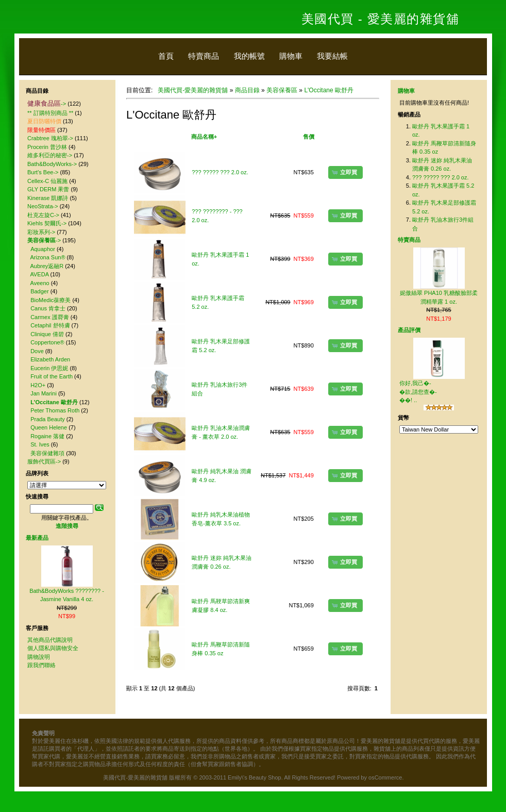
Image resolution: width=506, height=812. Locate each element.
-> (47, 104)
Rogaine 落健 (47, 436)
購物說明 (39, 657)
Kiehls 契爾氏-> (47, 223)
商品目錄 (247, 90)
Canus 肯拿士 (48, 308)
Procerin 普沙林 (47, 147)
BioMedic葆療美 (50, 300)
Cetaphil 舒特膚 (50, 325)
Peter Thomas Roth (55, 410)
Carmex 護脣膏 (50, 317)
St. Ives (40, 444)
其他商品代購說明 (50, 640)
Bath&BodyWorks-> (52, 164)
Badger (39, 291)
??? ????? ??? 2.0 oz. (220, 172)
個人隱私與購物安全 (53, 648)
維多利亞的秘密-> (50, 155)
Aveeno (40, 283)
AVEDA (40, 274)
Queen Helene (49, 427)
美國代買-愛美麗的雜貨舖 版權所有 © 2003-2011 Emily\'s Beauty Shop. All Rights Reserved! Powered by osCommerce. (253, 777)
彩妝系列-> (41, 232)
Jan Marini (44, 393)
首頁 (166, 56)
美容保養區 (282, 90)
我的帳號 (249, 56)
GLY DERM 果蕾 (48, 189)
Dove (37, 351)
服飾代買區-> (44, 461)
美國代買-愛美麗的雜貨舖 (193, 90)
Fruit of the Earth (52, 376)
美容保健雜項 (47, 453)
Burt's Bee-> (43, 172)
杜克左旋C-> (43, 215)
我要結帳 (332, 56)
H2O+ (38, 385)
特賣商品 (204, 56)
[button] (345, 172)
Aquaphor (43, 249)
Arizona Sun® (48, 257)
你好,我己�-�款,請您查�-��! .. (418, 392)
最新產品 (37, 538)
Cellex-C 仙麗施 (47, 181)
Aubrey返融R (47, 266)
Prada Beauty (48, 419)
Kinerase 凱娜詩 (48, 198)
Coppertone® (47, 342)
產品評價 (409, 330)
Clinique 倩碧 (47, 334)
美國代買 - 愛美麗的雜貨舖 (380, 19)
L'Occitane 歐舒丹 (329, 90)
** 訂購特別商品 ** (50, 113)
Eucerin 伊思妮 (49, 368)
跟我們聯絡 (41, 665)
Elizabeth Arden (50, 359)
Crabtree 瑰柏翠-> (50, 138)
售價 (309, 137)
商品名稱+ (204, 137)
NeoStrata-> (43, 206)
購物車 (291, 56)
